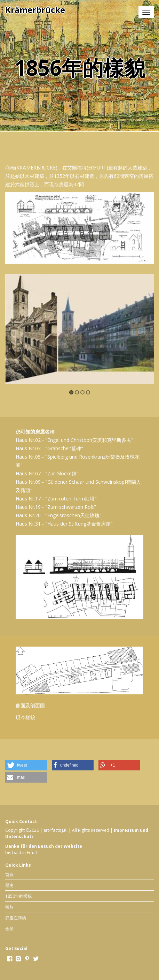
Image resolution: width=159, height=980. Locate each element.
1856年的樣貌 (18, 896)
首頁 (9, 875)
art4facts (52, 830)
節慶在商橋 (16, 918)
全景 (9, 929)
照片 (9, 907)
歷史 (9, 885)
